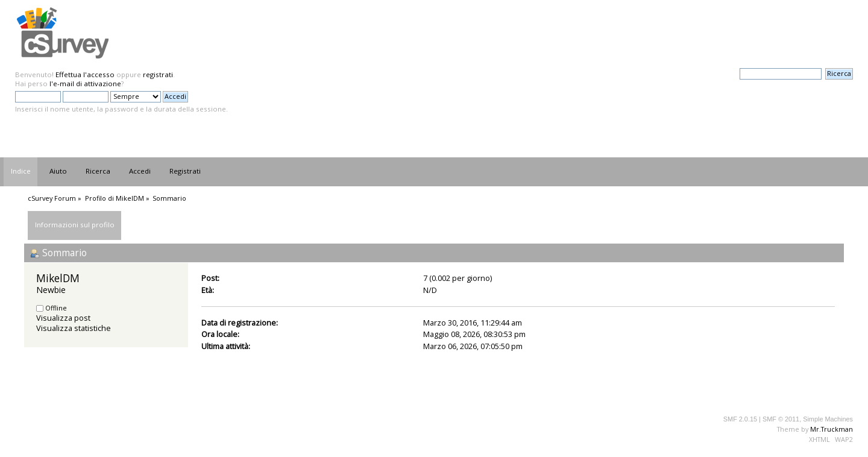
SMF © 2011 (781, 419)
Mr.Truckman (832, 429)
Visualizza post (63, 318)
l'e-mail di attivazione (85, 84)
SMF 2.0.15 (740, 419)
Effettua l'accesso (85, 74)
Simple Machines (828, 419)
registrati (158, 74)
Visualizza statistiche (74, 328)
